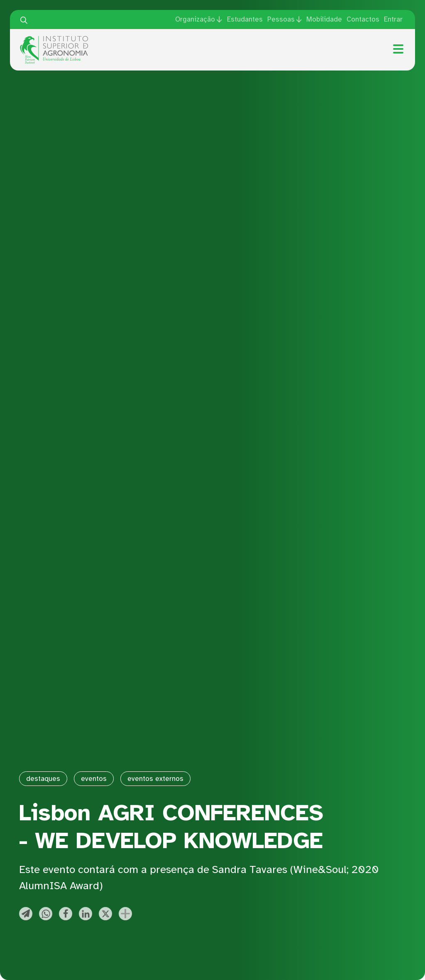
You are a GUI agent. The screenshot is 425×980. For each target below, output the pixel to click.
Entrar (393, 19)
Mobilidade (324, 19)
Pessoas (281, 19)
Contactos (363, 19)
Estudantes (245, 19)
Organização (195, 19)
